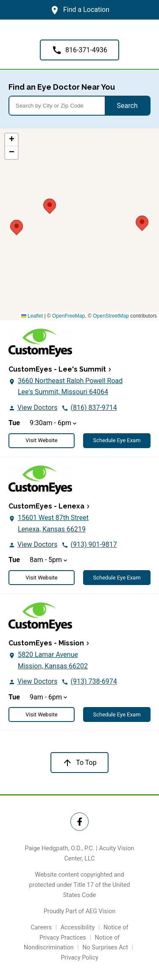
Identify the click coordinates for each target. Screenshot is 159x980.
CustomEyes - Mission (46, 643)
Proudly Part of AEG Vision (80, 911)
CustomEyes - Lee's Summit (57, 369)
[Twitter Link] (79, 822)
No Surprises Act (105, 947)
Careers (41, 927)
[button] (142, 222)
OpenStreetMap (111, 316)
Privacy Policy (79, 958)
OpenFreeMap (68, 316)
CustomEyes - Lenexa (46, 506)
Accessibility (78, 927)
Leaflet (32, 316)
